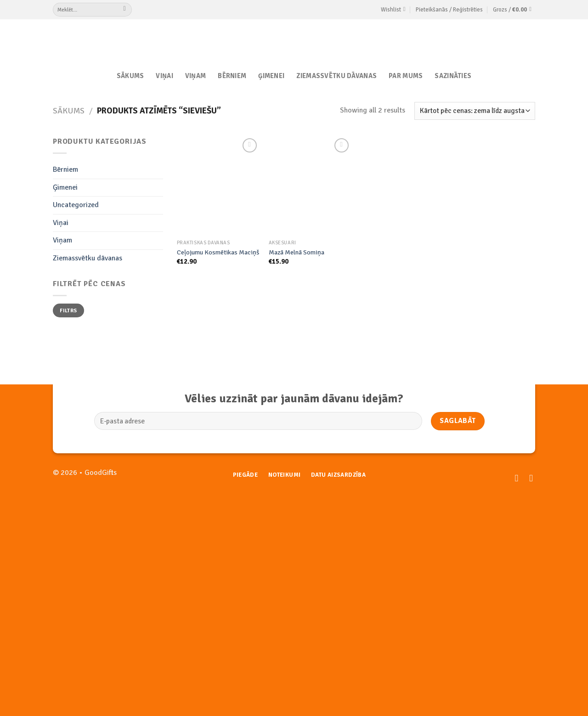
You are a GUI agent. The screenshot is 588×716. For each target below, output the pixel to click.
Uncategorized (76, 205)
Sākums (130, 76)
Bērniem (232, 76)
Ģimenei (271, 76)
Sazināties (453, 76)
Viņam (195, 76)
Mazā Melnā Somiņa (297, 252)
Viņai (164, 76)
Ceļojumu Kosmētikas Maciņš (218, 252)
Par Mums (406, 76)
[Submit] (125, 10)
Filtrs (68, 310)
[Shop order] (475, 111)
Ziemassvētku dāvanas (336, 76)
